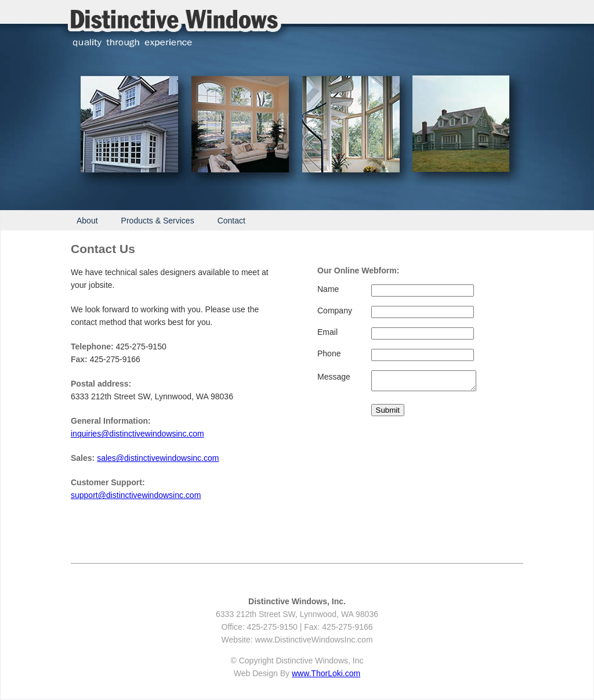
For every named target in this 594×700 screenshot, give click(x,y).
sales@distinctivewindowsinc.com (158, 458)
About (87, 221)
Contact (231, 221)
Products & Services (158, 221)
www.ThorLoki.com (326, 673)
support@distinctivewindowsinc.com (136, 495)
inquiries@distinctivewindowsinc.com (137, 434)
